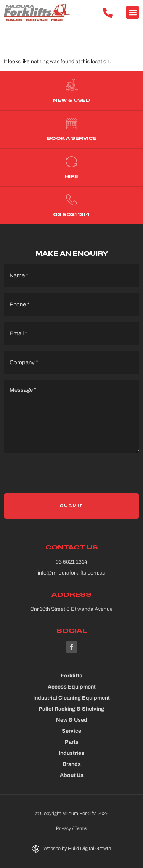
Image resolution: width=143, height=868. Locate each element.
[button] (133, 12)
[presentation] (62, 476)
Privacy (63, 828)
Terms (81, 828)
